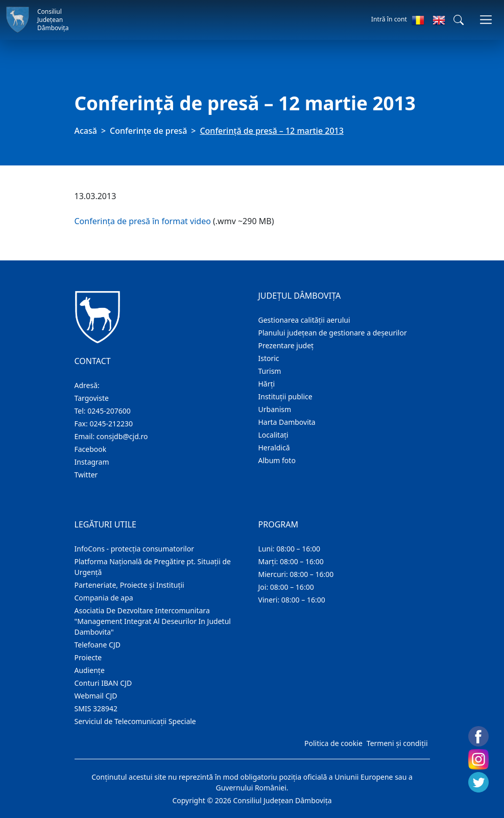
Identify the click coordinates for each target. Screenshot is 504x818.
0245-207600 (109, 411)
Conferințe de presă (148, 131)
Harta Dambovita (287, 422)
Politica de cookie (333, 743)
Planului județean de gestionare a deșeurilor (333, 333)
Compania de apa (104, 598)
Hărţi (267, 384)
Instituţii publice (285, 396)
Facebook (91, 449)
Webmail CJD (96, 696)
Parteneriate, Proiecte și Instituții (129, 585)
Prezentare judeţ (286, 345)
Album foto (277, 460)
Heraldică (274, 448)
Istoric (269, 358)
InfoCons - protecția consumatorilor (135, 549)
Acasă (86, 131)
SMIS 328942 (96, 708)
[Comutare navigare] (486, 20)
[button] (459, 20)
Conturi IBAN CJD (103, 683)
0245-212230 (111, 424)
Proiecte (88, 657)
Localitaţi (273, 435)
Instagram (92, 462)
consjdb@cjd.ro (122, 436)
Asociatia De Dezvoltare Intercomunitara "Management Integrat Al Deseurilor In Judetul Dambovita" (153, 621)
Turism (270, 371)
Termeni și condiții (397, 743)
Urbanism (275, 409)
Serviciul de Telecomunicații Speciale (135, 721)
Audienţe (90, 670)
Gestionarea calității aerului (304, 320)
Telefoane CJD (98, 645)
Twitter (86, 475)
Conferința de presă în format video (143, 221)
